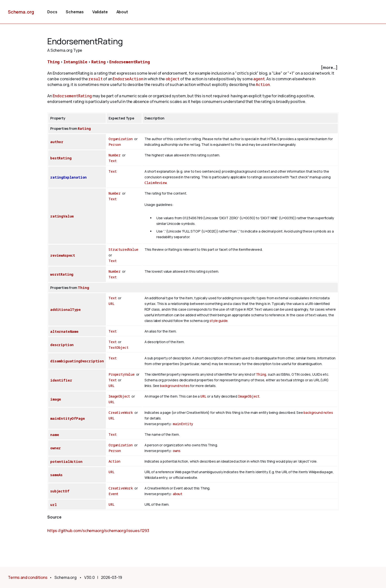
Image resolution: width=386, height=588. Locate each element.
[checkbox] (193, 68)
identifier (61, 380)
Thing (53, 62)
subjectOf (60, 491)
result (95, 79)
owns (177, 451)
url (54, 505)
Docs (52, 12)
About (122, 12)
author (57, 142)
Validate (100, 12)
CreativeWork (121, 412)
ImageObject (119, 396)
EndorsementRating (129, 62)
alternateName (64, 331)
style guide (218, 321)
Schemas (75, 12)
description (62, 345)
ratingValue (62, 216)
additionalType (65, 310)
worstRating (62, 274)
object (173, 79)
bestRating (61, 158)
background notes (175, 386)
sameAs (56, 475)
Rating (98, 62)
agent (259, 79)
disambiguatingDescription (77, 361)
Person (115, 144)
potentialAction (66, 462)
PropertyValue (122, 374)
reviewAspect (63, 255)
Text (113, 161)
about (178, 494)
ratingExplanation (68, 177)
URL (112, 304)
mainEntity (183, 424)
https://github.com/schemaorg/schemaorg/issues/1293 (98, 531)
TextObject (118, 347)
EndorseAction (128, 79)
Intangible (75, 62)
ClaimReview (156, 183)
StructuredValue (123, 249)
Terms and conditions (28, 577)
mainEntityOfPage (67, 418)
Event (113, 494)
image (56, 399)
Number (115, 155)
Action (263, 84)
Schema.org (21, 12)
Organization (121, 139)
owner (56, 448)
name (55, 435)
